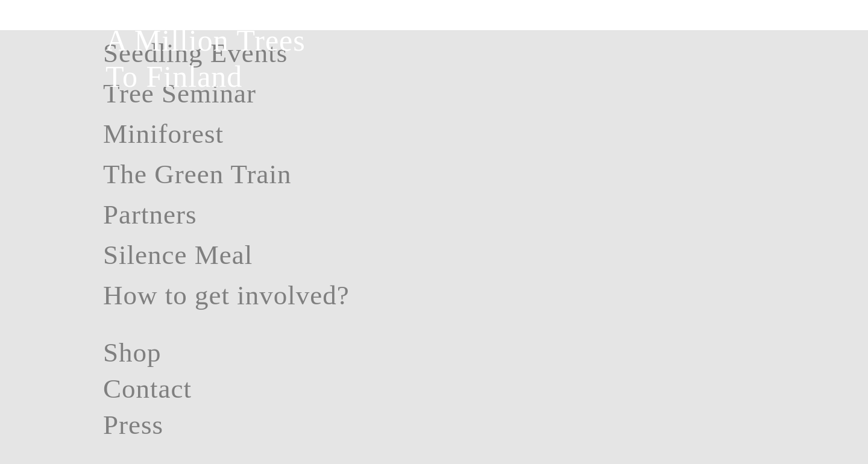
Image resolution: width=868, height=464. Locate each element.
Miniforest (163, 134)
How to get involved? (226, 295)
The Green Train (197, 174)
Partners (150, 215)
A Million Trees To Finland (206, 58)
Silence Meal (178, 255)
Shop (132, 353)
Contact (147, 389)
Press (133, 425)
